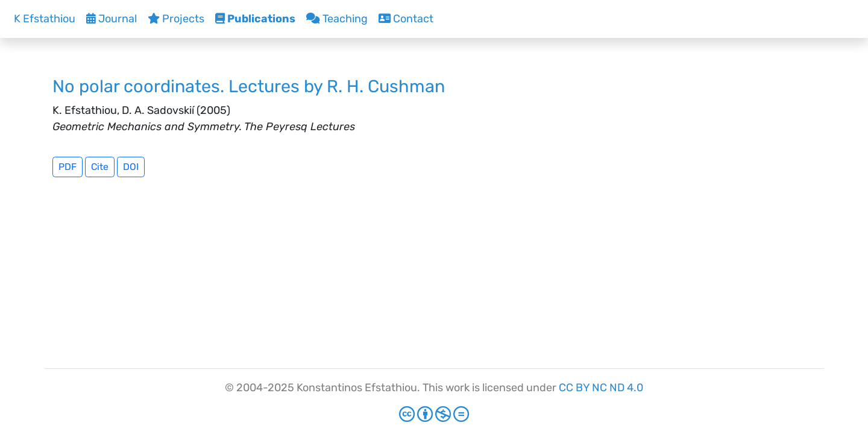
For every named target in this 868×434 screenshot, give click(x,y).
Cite (100, 167)
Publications (255, 19)
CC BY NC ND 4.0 (601, 388)
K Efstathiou (45, 19)
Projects (176, 19)
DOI (131, 167)
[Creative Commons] (434, 415)
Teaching (337, 19)
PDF (68, 167)
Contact (406, 19)
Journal (112, 19)
